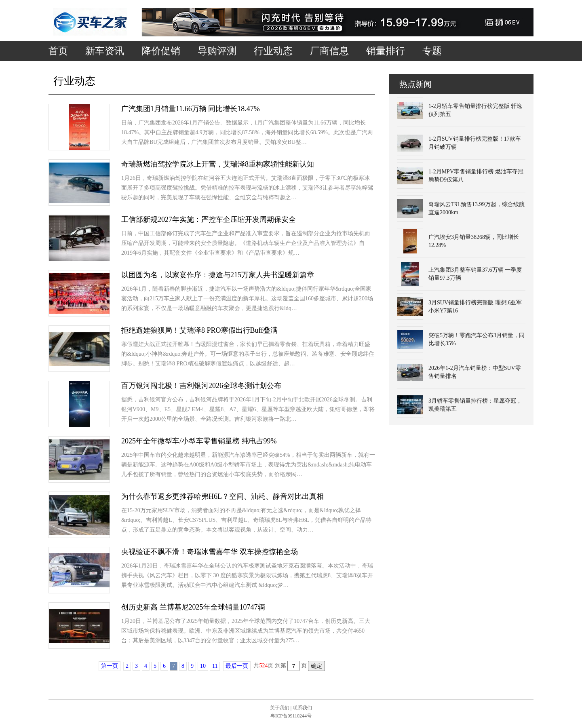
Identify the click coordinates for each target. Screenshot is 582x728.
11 (215, 666)
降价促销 (161, 51)
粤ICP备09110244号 (291, 716)
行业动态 (273, 51)
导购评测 (217, 51)
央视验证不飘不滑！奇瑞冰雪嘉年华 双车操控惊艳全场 (210, 552)
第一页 (110, 666)
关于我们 (280, 708)
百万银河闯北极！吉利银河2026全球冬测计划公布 (201, 386)
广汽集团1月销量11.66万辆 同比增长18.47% (191, 109)
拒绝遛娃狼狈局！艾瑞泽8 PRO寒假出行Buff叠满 (199, 330)
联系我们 (302, 708)
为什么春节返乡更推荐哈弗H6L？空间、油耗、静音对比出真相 (222, 496)
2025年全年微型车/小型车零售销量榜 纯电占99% (199, 441)
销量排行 (386, 51)
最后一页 (237, 666)
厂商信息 (329, 51)
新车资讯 (105, 51)
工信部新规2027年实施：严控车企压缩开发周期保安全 (209, 219)
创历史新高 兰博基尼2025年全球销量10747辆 (193, 607)
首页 (58, 51)
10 (203, 666)
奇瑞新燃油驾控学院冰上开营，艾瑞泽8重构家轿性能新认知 (218, 164)
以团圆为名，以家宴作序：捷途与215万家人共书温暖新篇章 (218, 275)
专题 (432, 51)
